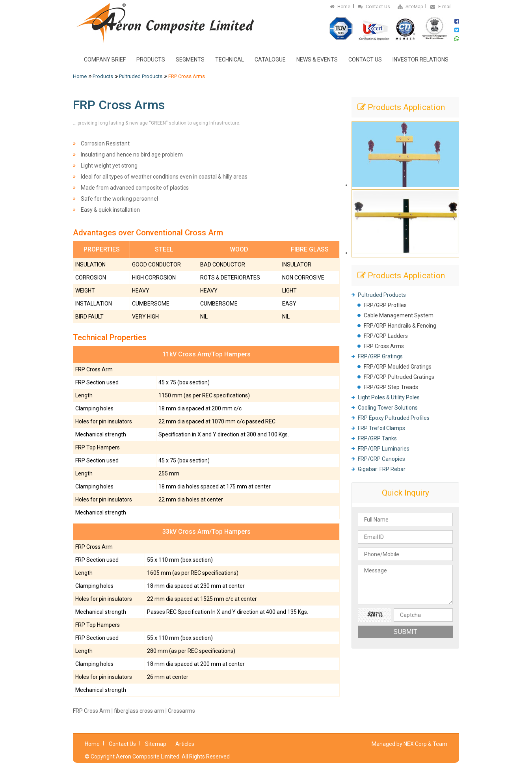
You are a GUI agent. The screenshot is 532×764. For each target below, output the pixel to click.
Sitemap (156, 744)
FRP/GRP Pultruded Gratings (399, 377)
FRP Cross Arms (384, 346)
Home (340, 7)
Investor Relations (420, 60)
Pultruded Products (141, 76)
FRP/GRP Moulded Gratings (398, 367)
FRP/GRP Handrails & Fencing (400, 326)
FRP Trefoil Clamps (381, 428)
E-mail (441, 7)
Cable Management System (399, 315)
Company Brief (105, 60)
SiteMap (410, 7)
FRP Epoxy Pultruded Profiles (394, 418)
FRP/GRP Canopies (381, 459)
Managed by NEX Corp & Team (409, 744)
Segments (190, 60)
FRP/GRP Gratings (380, 356)
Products (151, 60)
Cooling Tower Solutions (388, 408)
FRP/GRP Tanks (377, 438)
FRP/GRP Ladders (386, 336)
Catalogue (270, 60)
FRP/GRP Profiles (385, 305)
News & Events (317, 60)
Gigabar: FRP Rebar (382, 469)
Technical (230, 60)
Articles (185, 744)
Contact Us (374, 7)
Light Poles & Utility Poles (389, 397)
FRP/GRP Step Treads (391, 387)
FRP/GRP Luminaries (384, 449)
